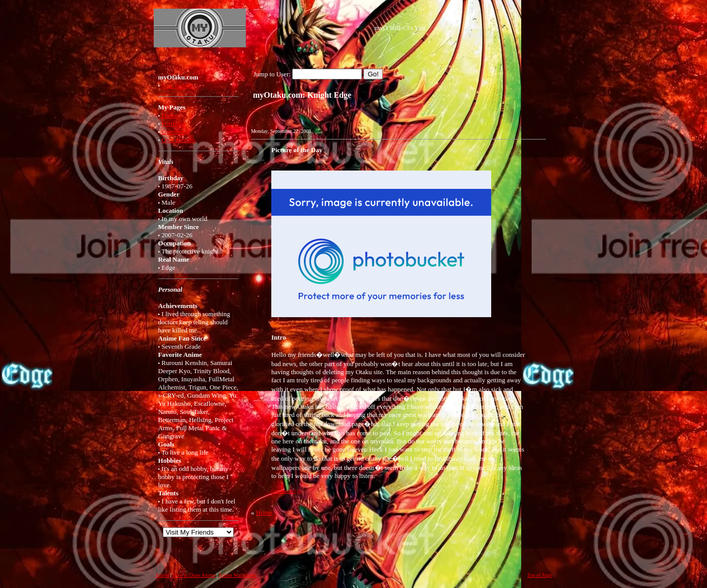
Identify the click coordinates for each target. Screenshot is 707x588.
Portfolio (173, 123)
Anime (162, 575)
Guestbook (176, 132)
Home (169, 115)
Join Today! (177, 85)
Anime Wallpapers (237, 575)
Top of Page (540, 575)
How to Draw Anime (194, 575)
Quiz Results (178, 140)
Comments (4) (286, 491)
